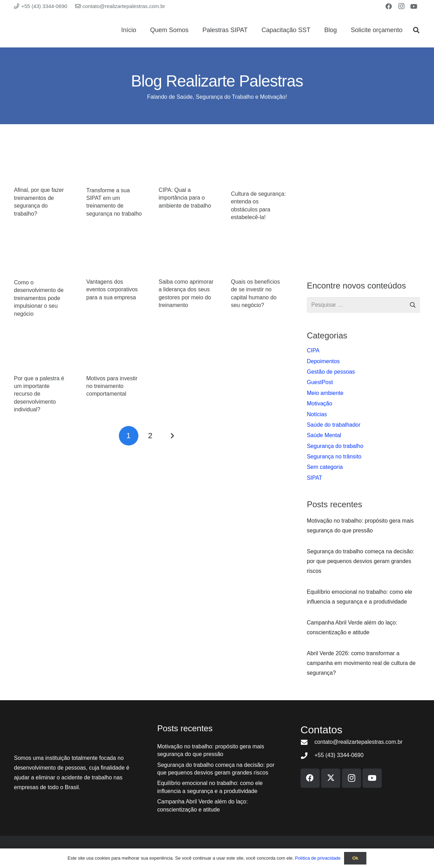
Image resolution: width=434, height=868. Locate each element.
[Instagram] (401, 6)
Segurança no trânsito (334, 457)
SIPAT (314, 478)
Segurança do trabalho (335, 446)
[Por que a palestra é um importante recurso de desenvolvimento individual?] (42, 353)
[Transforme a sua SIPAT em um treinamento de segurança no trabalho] (114, 165)
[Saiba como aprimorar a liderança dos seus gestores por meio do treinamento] (186, 257)
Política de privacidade (318, 858)
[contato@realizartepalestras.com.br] (307, 742)
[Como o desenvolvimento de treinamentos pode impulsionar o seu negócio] (42, 257)
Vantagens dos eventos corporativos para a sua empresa (112, 290)
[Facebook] (389, 6)
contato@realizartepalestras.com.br (359, 742)
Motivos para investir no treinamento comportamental (112, 386)
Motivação (319, 403)
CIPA (313, 350)
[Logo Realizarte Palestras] (62, 30)
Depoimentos (323, 361)
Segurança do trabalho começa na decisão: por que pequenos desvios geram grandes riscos (361, 561)
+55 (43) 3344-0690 (339, 755)
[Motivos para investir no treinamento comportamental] (114, 353)
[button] (416, 30)
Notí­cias (317, 414)
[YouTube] (414, 6)
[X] (331, 778)
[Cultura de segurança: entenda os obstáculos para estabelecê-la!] (258, 167)
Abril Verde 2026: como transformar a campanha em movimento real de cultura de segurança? (361, 663)
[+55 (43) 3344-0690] (307, 755)
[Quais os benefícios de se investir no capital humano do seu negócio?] (258, 257)
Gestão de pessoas (331, 372)
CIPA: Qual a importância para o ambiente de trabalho (185, 198)
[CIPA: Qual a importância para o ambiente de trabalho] (186, 165)
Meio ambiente (325, 393)
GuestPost (320, 382)
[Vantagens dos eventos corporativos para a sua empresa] (114, 257)
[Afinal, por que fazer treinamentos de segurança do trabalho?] (42, 165)
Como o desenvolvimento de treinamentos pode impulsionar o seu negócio (39, 298)
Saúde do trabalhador (334, 425)
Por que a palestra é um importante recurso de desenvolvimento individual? (39, 394)
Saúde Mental (324, 435)
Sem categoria (325, 467)
